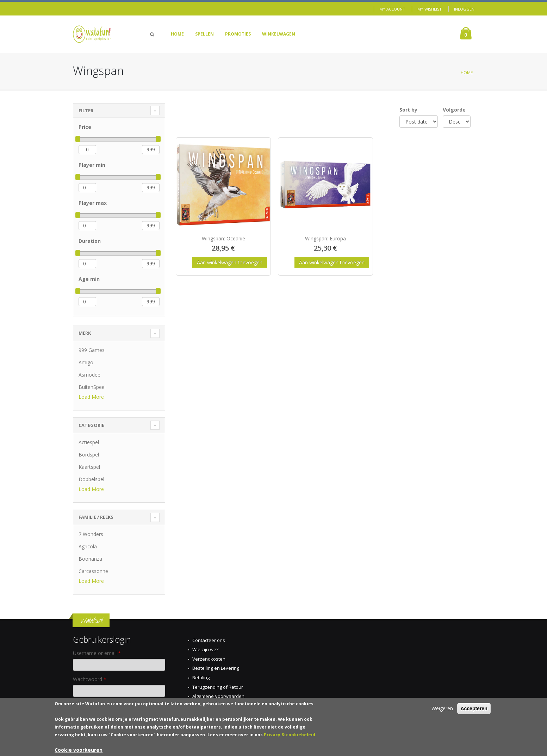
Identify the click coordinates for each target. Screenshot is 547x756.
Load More (91, 397)
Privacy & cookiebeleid (290, 736)
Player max (93, 203)
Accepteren (474, 710)
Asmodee (89, 375)
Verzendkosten (209, 659)
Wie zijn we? (205, 649)
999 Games (92, 350)
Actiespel (89, 442)
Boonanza (90, 559)
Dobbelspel (91, 479)
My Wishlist (430, 9)
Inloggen (464, 9)
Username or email (97, 653)
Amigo (86, 362)
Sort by (408, 110)
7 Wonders (91, 534)
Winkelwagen (279, 34)
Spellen (204, 34)
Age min (89, 279)
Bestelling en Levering (216, 668)
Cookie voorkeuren (79, 751)
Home (177, 34)
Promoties (238, 34)
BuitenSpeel (92, 387)
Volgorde (454, 110)
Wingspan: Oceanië (223, 238)
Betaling (201, 678)
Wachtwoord (90, 679)
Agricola (88, 546)
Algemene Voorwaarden (218, 696)
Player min (92, 165)
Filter (86, 111)
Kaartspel (89, 467)
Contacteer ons (209, 640)
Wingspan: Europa (325, 238)
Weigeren (442, 709)
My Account (392, 9)
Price (85, 127)
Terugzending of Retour (218, 687)
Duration (90, 241)
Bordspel (89, 455)
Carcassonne (93, 571)
